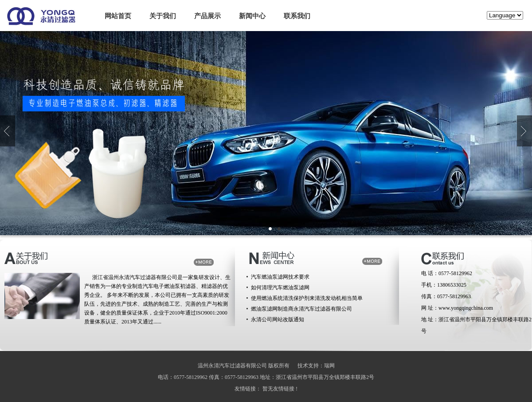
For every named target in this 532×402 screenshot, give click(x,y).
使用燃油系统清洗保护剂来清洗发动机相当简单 (307, 298)
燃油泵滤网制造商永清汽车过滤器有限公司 (301, 309)
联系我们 (297, 16)
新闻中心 (252, 16)
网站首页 (118, 16)
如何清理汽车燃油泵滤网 (280, 288)
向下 (524, 131)
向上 (8, 131)
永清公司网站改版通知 (278, 319)
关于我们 (163, 16)
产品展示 (207, 16)
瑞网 (329, 366)
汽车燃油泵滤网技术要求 (280, 277)
